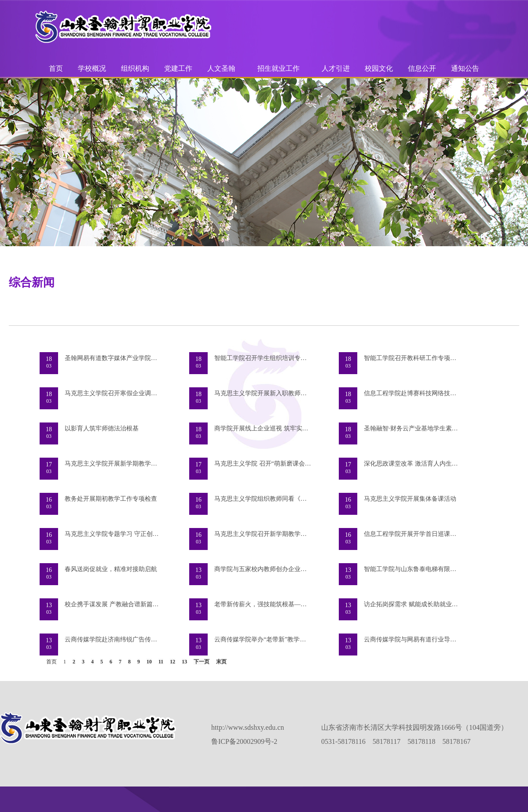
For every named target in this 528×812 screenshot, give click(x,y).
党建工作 (178, 68)
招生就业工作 (279, 68)
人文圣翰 (221, 68)
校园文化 (379, 68)
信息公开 (422, 68)
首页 (56, 68)
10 (149, 662)
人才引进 (336, 68)
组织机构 (135, 68)
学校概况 (92, 68)
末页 (221, 662)
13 (184, 662)
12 (172, 662)
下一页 (202, 662)
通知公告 (465, 68)
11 (161, 662)
